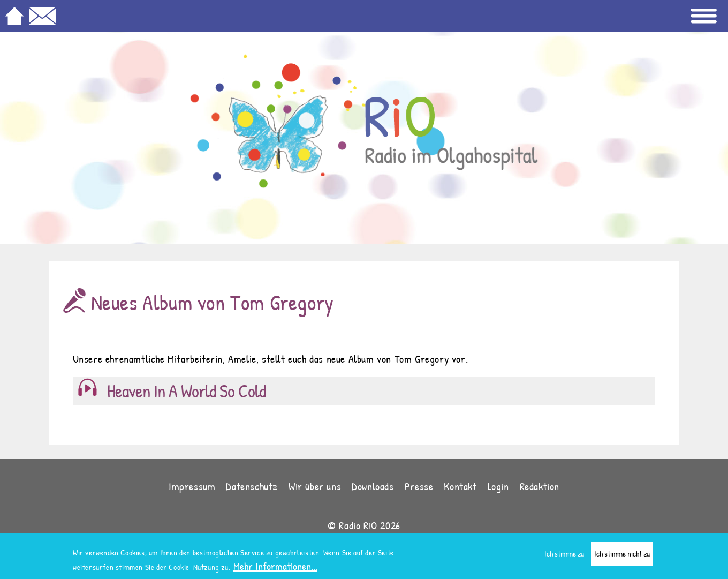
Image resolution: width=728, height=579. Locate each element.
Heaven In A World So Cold (186, 391)
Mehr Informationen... (275, 569)
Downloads (373, 486)
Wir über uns (315, 486)
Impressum (192, 486)
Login (498, 486)
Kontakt (460, 486)
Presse (419, 486)
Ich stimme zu (564, 557)
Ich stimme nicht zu (622, 557)
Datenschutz (252, 486)
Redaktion (540, 486)
